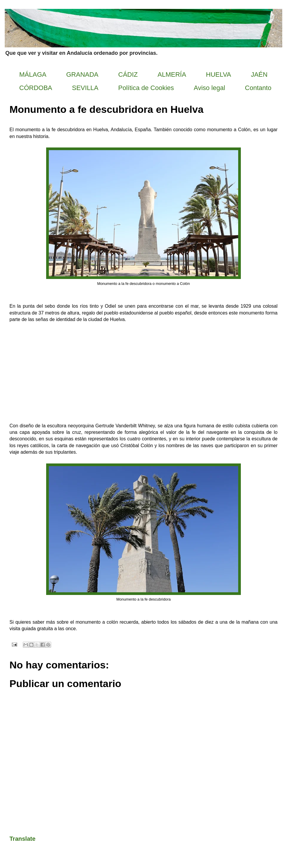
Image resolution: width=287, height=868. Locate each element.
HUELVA (219, 74)
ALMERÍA (172, 74)
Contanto (258, 88)
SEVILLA (85, 88)
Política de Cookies (146, 88)
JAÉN (259, 74)
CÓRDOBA (36, 88)
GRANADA (82, 74)
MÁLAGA (33, 74)
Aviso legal (209, 88)
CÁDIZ (128, 74)
